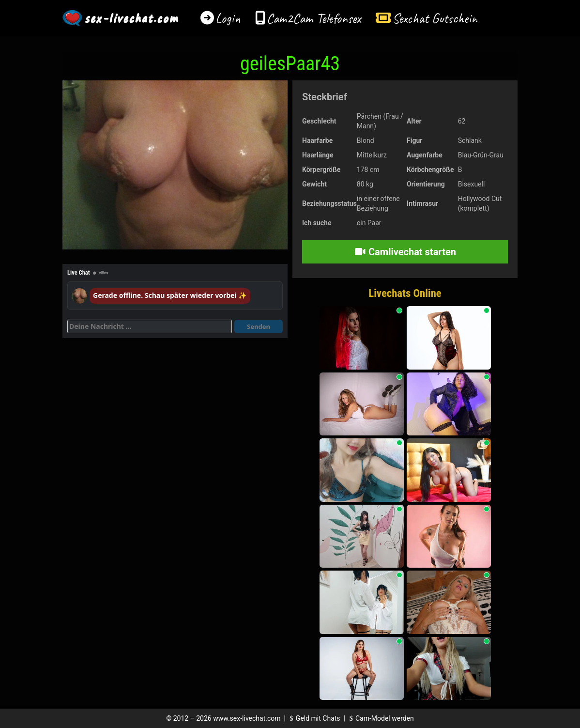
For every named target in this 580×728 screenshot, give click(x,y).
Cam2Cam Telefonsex (314, 18)
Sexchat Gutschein (435, 18)
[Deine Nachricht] (150, 326)
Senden (259, 326)
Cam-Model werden (380, 718)
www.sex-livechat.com (247, 718)
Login (228, 18)
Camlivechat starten (405, 252)
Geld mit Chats (313, 718)
